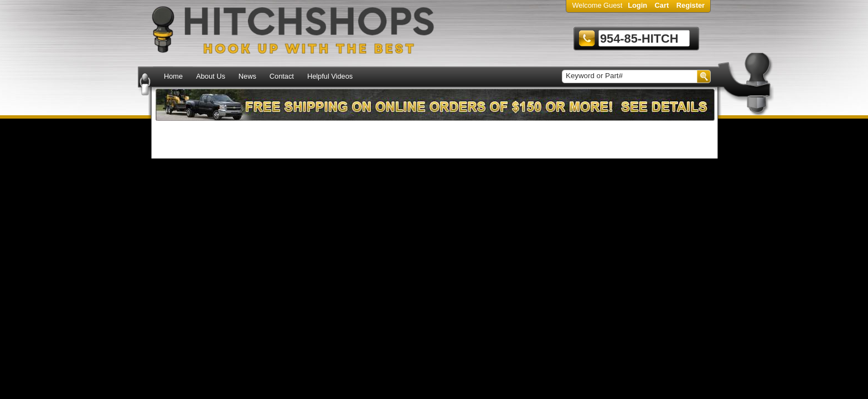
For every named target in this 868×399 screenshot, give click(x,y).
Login (637, 5)
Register (691, 5)
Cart (662, 5)
